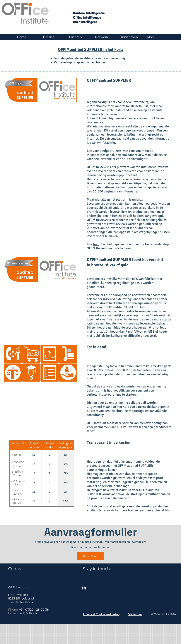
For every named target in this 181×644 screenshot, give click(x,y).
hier (96, 244)
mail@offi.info (28, 613)
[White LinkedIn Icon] (84, 587)
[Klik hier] (90, 556)
